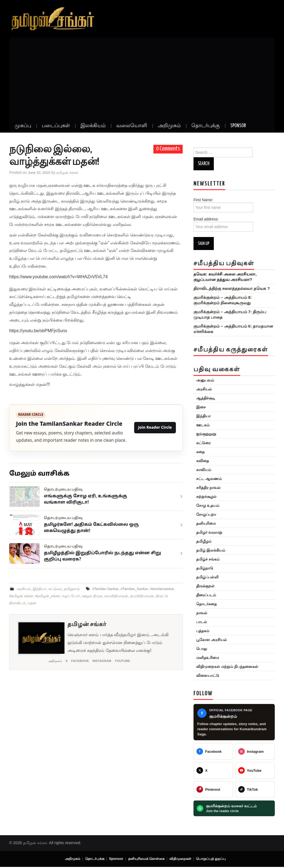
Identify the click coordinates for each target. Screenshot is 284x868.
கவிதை (200, 461)
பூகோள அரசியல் (209, 640)
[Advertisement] (142, 78)
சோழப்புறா (203, 514)
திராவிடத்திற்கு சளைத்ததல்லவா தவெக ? (229, 289)
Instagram (107, 661)
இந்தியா (41, 589)
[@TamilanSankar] (213, 770)
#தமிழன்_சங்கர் (79, 596)
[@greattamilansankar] (255, 751)
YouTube (130, 661)
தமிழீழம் (201, 541)
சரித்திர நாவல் (206, 488)
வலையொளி (132, 126)
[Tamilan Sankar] (213, 751)
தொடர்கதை (204, 604)
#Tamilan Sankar (111, 589)
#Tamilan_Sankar (143, 589)
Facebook (83, 661)
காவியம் (201, 470)
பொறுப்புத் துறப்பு (215, 859)
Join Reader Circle (155, 428)
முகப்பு (23, 126)
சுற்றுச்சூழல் (204, 497)
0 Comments (168, 149)
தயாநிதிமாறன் (22, 603)
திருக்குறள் (203, 586)
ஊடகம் (200, 425)
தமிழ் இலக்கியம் (208, 550)
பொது (199, 649)
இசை (198, 407)
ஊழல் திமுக (127, 596)
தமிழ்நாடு (76, 589)
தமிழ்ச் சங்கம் (205, 559)
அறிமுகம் (169, 126)
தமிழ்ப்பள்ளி (205, 577)
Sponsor (238, 126)
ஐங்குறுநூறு (204, 434)
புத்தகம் (200, 631)
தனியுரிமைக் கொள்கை (147, 859)
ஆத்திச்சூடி (203, 398)
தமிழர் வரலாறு (206, 532)
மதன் (75, 603)
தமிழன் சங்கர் (71, 172)
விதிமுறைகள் (183, 859)
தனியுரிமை (203, 523)
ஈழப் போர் (104, 596)
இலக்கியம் (93, 126)
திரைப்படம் (203, 595)
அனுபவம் (202, 380)
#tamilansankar (22, 596)
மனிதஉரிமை (205, 658)
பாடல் (199, 622)
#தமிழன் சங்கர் (51, 596)
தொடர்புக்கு (206, 126)
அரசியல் (24, 589)
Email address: (223, 224)
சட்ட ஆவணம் (206, 479)
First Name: (223, 205)
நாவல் (199, 613)
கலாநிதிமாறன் (153, 596)
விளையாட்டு (205, 675)
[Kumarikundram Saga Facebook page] (234, 722)
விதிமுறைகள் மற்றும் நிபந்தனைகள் (225, 667)
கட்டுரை (58, 589)
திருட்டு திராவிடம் (52, 603)
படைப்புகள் (56, 126)
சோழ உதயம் (205, 505)
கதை (198, 452)
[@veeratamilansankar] (213, 789)
